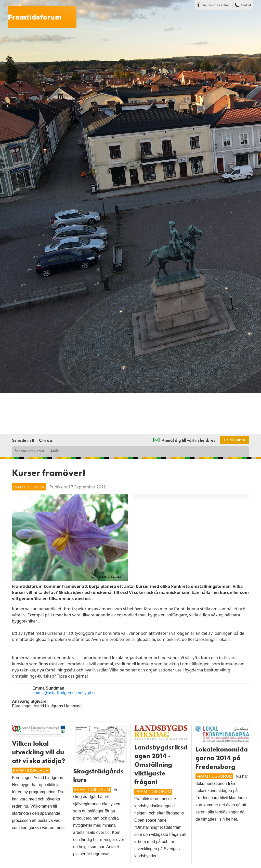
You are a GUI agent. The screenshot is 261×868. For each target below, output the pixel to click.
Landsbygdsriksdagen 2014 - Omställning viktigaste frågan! (161, 765)
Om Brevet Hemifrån (216, 5)
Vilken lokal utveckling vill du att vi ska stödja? (38, 752)
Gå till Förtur (234, 440)
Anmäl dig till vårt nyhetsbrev (188, 440)
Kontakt (246, 5)
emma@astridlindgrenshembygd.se (64, 693)
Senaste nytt (23, 440)
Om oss (46, 440)
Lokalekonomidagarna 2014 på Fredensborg (222, 758)
